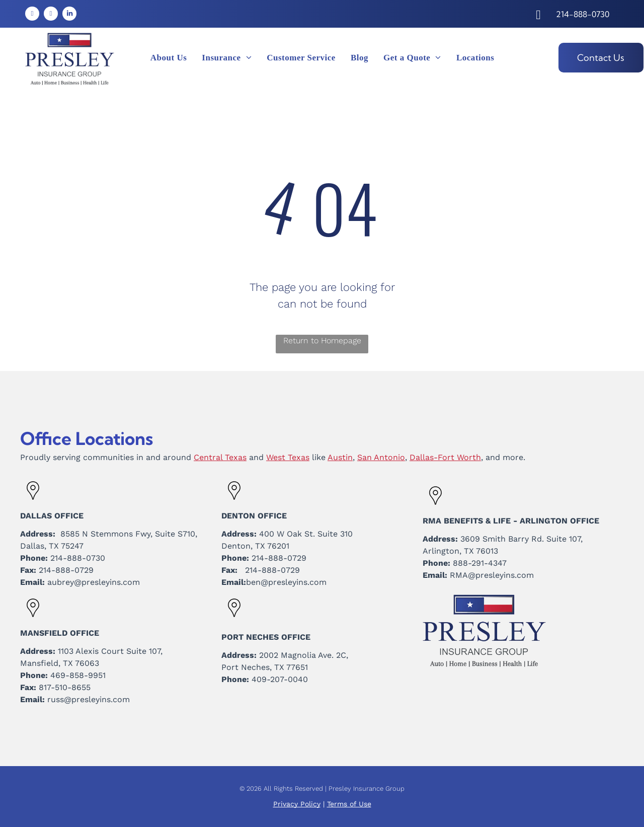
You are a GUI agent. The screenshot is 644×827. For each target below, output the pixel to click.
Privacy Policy (297, 804)
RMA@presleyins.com (492, 575)
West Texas (288, 457)
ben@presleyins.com (286, 582)
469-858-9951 (78, 675)
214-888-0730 (78, 558)
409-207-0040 (280, 679)
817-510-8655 (65, 687)
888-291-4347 (480, 563)
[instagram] (51, 15)
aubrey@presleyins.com (94, 582)
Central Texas (220, 457)
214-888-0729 (66, 570)
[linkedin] (69, 15)
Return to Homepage (322, 341)
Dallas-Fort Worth (445, 457)
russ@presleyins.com (89, 699)
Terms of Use (349, 804)
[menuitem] (169, 58)
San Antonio (381, 457)
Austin (340, 457)
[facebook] (32, 15)
